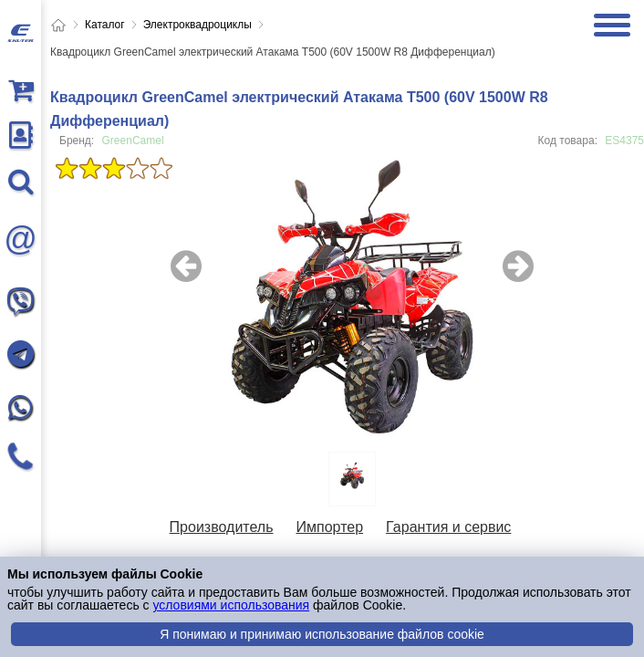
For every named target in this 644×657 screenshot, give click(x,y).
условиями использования (231, 605)
